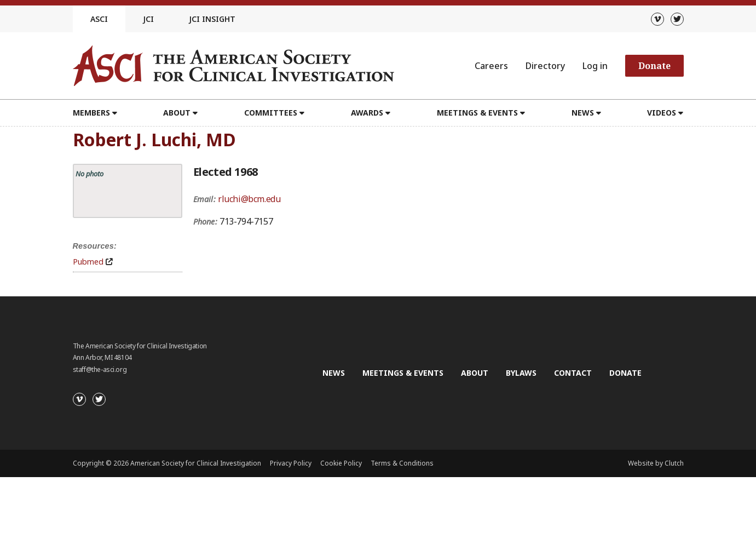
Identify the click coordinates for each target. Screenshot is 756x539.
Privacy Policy (291, 463)
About (177, 113)
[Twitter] (677, 19)
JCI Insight (212, 19)
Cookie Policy (341, 463)
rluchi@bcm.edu (249, 199)
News (583, 113)
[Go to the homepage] (233, 66)
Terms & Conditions (402, 463)
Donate (654, 66)
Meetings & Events (477, 113)
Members (91, 113)
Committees (271, 113)
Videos (662, 113)
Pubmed (88, 262)
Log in (595, 66)
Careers (491, 66)
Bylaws (521, 373)
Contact (573, 373)
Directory (545, 66)
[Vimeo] (657, 19)
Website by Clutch (656, 463)
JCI (148, 19)
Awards (367, 113)
